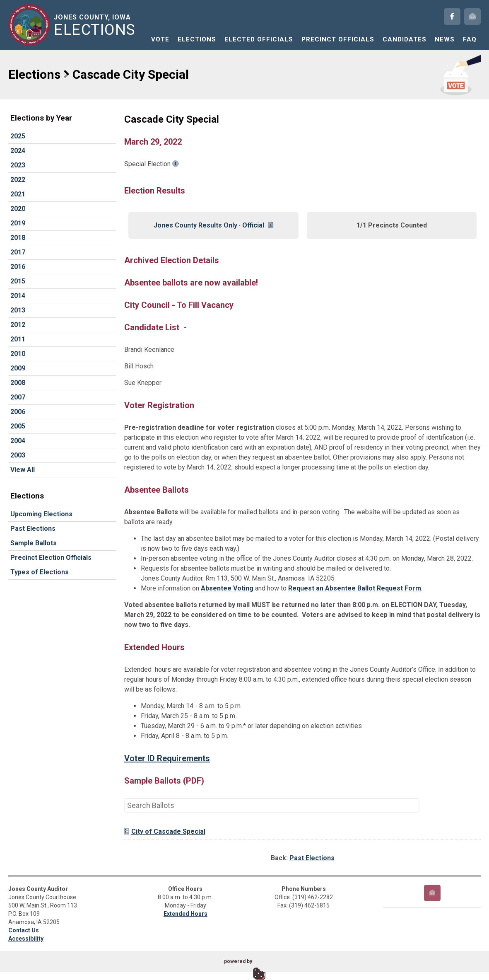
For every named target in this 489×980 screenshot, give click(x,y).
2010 (18, 354)
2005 (18, 426)
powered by (238, 961)
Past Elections (33, 529)
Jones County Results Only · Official (213, 225)
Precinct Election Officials (51, 558)
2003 (18, 455)
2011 (18, 339)
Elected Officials (259, 39)
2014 (18, 296)
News (445, 39)
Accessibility (26, 939)
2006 (18, 412)
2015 (18, 281)
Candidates (405, 39)
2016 (18, 267)
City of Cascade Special (165, 831)
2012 (18, 325)
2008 (18, 383)
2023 (18, 165)
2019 (18, 223)
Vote (160, 39)
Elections (197, 39)
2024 (18, 151)
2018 (18, 238)
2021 (18, 194)
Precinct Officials (338, 39)
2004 (18, 441)
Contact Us (24, 930)
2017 (18, 252)
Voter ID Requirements (167, 758)
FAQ (470, 39)
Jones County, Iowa (96, 25)
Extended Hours (185, 914)
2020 (18, 209)
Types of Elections (40, 572)
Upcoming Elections (41, 514)
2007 (18, 397)
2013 (18, 310)
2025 (18, 136)
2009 (18, 368)
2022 (18, 180)
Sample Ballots (34, 543)
